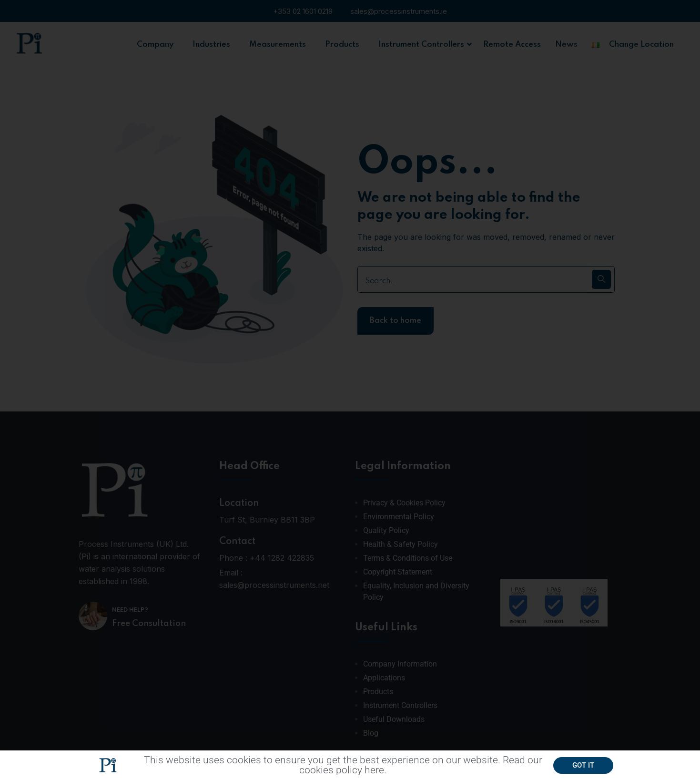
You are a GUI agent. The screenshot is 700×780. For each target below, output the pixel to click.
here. (375, 773)
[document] (350, 390)
